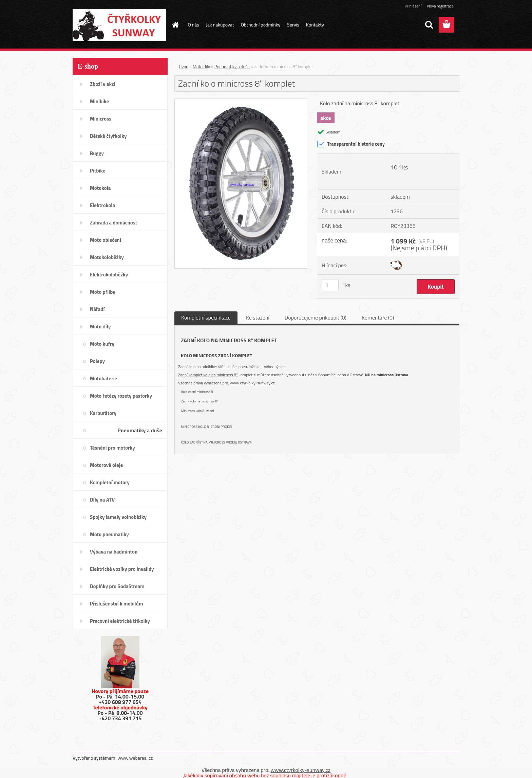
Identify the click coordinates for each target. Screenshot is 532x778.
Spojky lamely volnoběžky (118, 517)
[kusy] (330, 285)
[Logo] (119, 25)
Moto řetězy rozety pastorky (121, 396)
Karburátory (103, 413)
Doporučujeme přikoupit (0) (316, 318)
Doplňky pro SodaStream (117, 586)
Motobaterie (103, 378)
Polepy (97, 361)
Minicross (101, 119)
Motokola (100, 188)
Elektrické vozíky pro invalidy (122, 569)
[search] (429, 25)
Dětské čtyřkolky (108, 136)
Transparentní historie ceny (351, 144)
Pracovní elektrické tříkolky (120, 621)
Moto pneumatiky (109, 534)
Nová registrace (440, 6)
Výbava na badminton (114, 552)
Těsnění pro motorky (112, 448)
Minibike (99, 101)
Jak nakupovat (220, 25)
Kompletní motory (110, 482)
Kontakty (315, 25)
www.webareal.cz (135, 758)
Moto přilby (103, 292)
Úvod (184, 67)
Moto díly (100, 327)
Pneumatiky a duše (140, 430)
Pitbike (98, 171)
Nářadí (97, 309)
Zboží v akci (103, 84)
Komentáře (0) (378, 318)
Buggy (97, 153)
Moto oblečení (106, 240)
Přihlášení (413, 6)
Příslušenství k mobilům (116, 604)
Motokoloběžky (107, 257)
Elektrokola (102, 205)
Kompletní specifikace (206, 318)
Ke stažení (258, 318)
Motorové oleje (106, 465)
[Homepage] (175, 25)
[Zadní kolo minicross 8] (241, 102)
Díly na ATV (102, 500)
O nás (194, 25)
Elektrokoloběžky (109, 275)
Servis (293, 25)
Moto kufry (102, 344)
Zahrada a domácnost (113, 223)
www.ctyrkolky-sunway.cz (252, 383)
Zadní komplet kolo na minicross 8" (208, 375)
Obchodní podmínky (261, 25)
